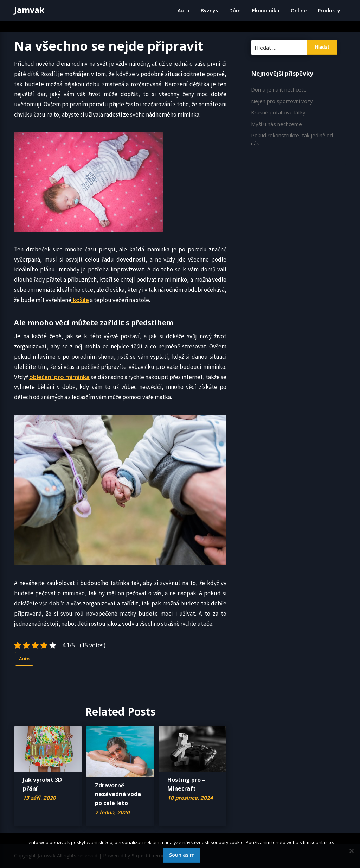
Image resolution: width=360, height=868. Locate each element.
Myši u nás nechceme (277, 124)
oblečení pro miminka (59, 377)
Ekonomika (266, 10)
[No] (351, 851)
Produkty (329, 10)
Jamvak (29, 10)
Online (299, 10)
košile (80, 300)
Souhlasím (182, 855)
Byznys (209, 10)
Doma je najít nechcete (279, 89)
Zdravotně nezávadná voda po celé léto (118, 794)
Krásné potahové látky (278, 112)
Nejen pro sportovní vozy (282, 101)
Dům (235, 10)
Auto (184, 10)
